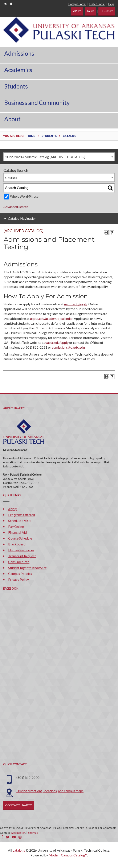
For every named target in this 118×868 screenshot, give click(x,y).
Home (31, 136)
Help (111, 4)
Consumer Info (19, 562)
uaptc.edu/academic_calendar (51, 318)
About (12, 119)
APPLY (77, 11)
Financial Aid (17, 532)
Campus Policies (20, 574)
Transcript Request (22, 556)
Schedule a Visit (19, 521)
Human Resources (21, 550)
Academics (18, 70)
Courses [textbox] (11, 178)
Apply (13, 509)
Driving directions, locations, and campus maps (50, 791)
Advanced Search (16, 207)
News (91, 11)
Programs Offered (22, 515)
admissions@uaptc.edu (68, 347)
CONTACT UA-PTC (19, 805)
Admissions (19, 53)
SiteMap (33, 833)
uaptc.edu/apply (76, 304)
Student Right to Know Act (27, 568)
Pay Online (16, 526)
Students (16, 86)
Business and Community (37, 103)
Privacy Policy (19, 579)
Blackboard (17, 544)
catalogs (19, 850)
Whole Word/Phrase (24, 196)
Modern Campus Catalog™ (68, 855)
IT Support (107, 11)
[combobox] (59, 157)
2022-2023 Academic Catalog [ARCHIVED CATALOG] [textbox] (45, 157)
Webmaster (18, 833)
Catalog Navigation (22, 218)
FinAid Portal (97, 4)
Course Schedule (20, 538)
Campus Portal (77, 4)
